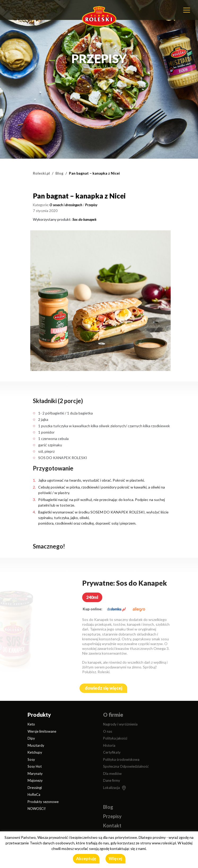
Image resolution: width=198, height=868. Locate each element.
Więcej (115, 858)
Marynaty (35, 774)
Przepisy (91, 205)
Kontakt (112, 826)
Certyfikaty (112, 752)
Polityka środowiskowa (121, 759)
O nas (108, 731)
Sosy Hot (35, 766)
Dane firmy (112, 780)
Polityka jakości (115, 738)
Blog (59, 173)
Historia (109, 745)
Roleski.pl (41, 173)
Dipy (31, 738)
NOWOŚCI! (37, 809)
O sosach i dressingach (66, 205)
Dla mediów (112, 774)
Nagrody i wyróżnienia (120, 724)
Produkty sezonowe (43, 802)
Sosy (31, 759)
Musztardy (36, 745)
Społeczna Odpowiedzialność (126, 766)
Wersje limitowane (42, 731)
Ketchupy (35, 752)
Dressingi (35, 788)
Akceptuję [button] (86, 858)
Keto (31, 724)
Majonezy (35, 780)
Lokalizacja (111, 788)
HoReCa (34, 794)
